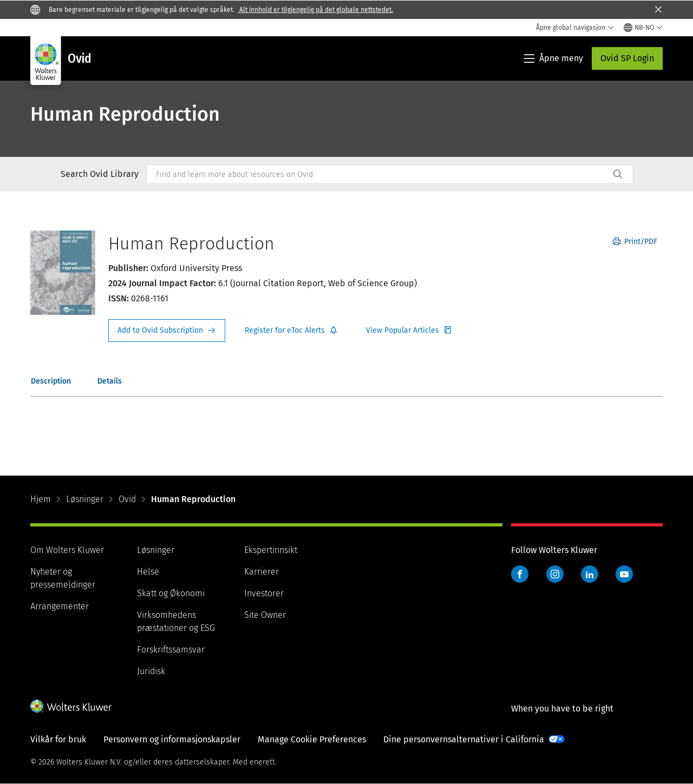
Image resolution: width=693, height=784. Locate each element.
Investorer (264, 593)
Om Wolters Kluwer (67, 550)
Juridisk (151, 671)
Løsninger (85, 499)
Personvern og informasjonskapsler (172, 739)
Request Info (167, 331)
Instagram (555, 574)
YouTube (624, 574)
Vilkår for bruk (58, 739)
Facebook (520, 574)
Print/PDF (635, 242)
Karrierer (261, 572)
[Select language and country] (643, 28)
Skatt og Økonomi (171, 593)
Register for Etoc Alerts (291, 331)
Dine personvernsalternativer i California (464, 739)
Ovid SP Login (627, 58)
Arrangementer (60, 606)
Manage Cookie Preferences (312, 739)
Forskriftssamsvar (171, 650)
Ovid (127, 499)
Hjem (41, 499)
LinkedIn (590, 574)
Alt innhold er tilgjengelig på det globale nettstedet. (315, 10)
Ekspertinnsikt (271, 550)
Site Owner (265, 615)
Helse (148, 572)
